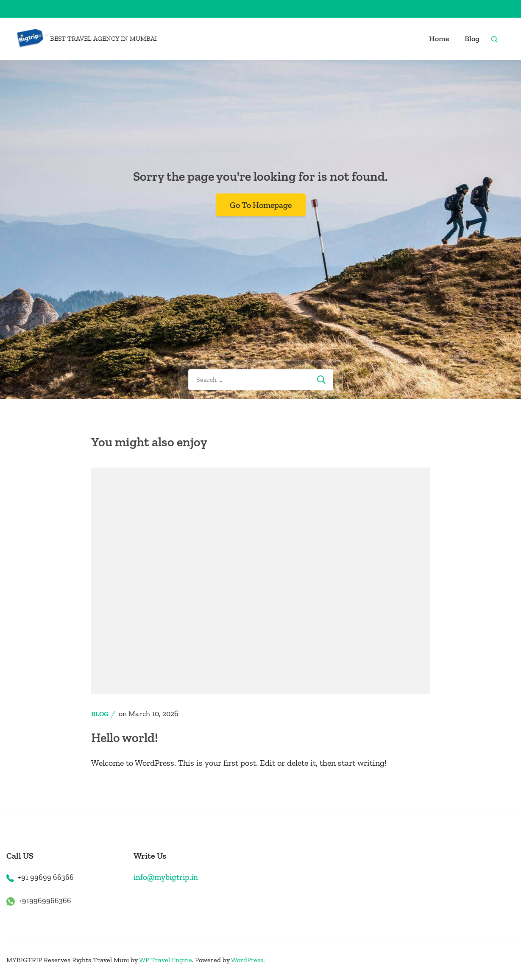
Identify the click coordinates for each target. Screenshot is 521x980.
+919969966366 (45, 901)
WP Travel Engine (166, 960)
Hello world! (125, 738)
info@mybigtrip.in (166, 877)
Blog (472, 39)
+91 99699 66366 (46, 877)
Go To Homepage (261, 205)
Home (439, 39)
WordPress (247, 960)
